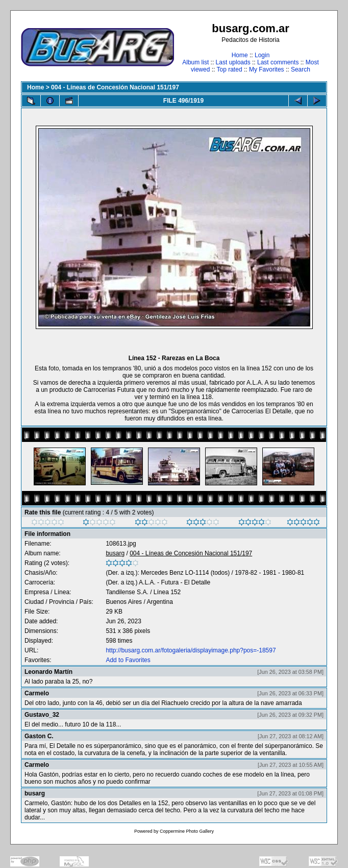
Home (240, 55)
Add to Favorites (128, 660)
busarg (115, 553)
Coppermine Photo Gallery (187, 831)
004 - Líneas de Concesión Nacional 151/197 (115, 87)
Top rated (230, 69)
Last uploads (233, 62)
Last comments (278, 62)
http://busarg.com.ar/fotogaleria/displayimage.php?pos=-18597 (191, 650)
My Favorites (267, 69)
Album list (195, 62)
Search (301, 69)
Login (262, 55)
